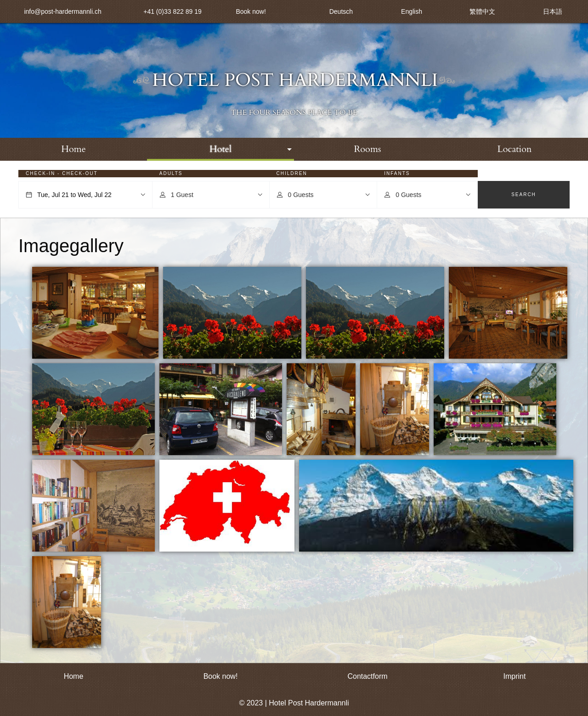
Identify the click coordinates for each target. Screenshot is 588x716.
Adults (171, 173)
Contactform (367, 676)
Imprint (515, 676)
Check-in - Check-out (62, 173)
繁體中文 (482, 11)
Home (73, 149)
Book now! (251, 11)
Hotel (220, 149)
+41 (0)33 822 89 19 (172, 11)
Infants (397, 173)
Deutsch (341, 11)
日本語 (553, 11)
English (412, 11)
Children (292, 173)
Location (515, 149)
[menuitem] (73, 149)
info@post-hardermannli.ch (62, 11)
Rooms (367, 149)
